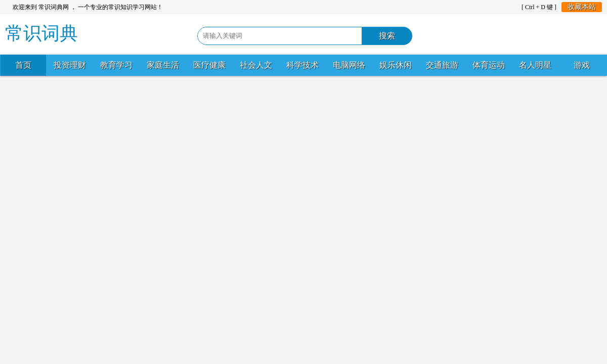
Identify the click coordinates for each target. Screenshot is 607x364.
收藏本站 (582, 7)
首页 (23, 65)
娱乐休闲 (396, 65)
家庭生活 (163, 65)
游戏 (582, 65)
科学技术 (302, 65)
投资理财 (70, 65)
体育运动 (489, 65)
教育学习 (116, 65)
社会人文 (256, 65)
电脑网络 (349, 65)
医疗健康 (209, 65)
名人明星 (535, 65)
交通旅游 (442, 65)
